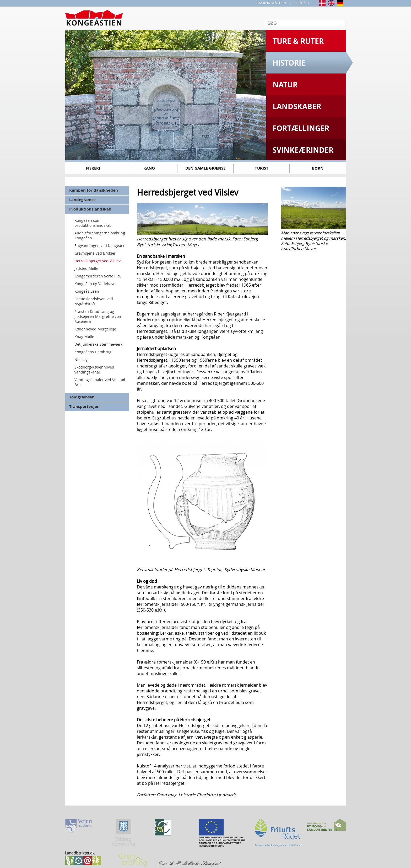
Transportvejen (84, 406)
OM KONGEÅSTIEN (271, 3)
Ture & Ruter (298, 41)
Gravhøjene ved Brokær (95, 253)
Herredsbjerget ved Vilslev (98, 261)
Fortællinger (301, 128)
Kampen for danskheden (94, 190)
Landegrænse (82, 200)
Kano (149, 168)
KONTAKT (302, 3)
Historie (289, 63)
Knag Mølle (84, 337)
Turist (262, 168)
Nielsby (81, 359)
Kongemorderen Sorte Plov (98, 276)
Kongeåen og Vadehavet (96, 284)
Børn (318, 168)
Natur (285, 85)
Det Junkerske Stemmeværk (98, 344)
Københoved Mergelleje (95, 329)
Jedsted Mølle (86, 268)
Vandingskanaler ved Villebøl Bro (100, 382)
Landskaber (297, 106)
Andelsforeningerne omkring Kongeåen (100, 235)
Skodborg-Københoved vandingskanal (94, 370)
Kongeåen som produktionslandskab (93, 223)
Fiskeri (93, 168)
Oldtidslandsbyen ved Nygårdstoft (94, 301)
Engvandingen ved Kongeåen (100, 246)
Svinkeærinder (303, 150)
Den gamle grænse (205, 168)
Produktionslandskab (90, 209)
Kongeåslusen (87, 291)
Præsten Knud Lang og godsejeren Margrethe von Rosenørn (98, 316)
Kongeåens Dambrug (93, 352)
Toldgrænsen (82, 397)
